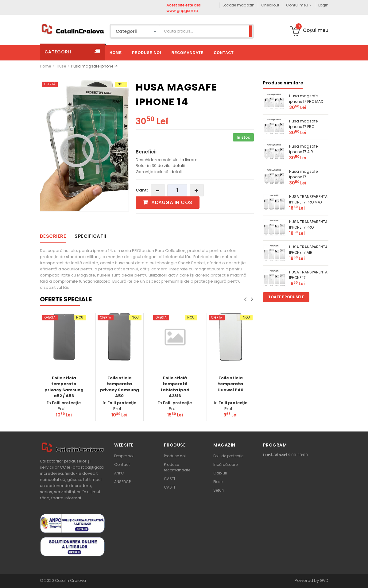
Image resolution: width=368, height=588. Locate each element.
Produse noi (175, 456)
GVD (324, 580)
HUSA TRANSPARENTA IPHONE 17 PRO (308, 224)
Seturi (219, 490)
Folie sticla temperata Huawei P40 (230, 384)
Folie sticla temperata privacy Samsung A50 (120, 387)
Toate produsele (286, 297)
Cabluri (220, 473)
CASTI (169, 479)
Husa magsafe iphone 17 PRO (303, 124)
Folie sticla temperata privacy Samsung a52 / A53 (64, 387)
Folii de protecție (228, 456)
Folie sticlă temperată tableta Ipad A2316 (175, 387)
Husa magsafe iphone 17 (303, 174)
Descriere (53, 236)
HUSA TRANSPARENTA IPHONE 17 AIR (308, 250)
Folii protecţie (66, 403)
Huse (61, 66)
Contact (122, 464)
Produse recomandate (177, 467)
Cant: (142, 190)
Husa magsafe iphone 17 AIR (303, 149)
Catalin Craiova (70, 580)
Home (45, 66)
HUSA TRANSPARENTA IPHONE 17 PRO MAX (308, 199)
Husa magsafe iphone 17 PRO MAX (306, 99)
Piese (218, 482)
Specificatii (90, 236)
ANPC (119, 473)
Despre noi (124, 456)
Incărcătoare (225, 464)
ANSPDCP (122, 482)
